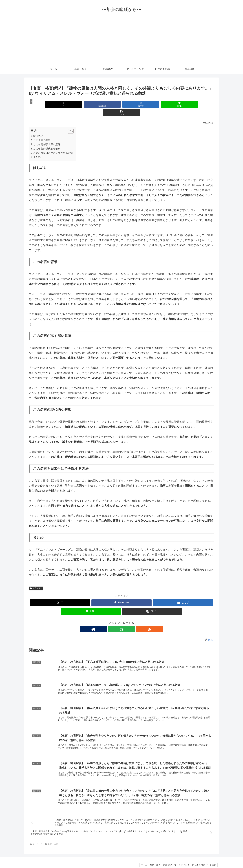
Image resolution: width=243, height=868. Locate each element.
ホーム (140, 858)
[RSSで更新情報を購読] (129, 621)
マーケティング (180, 858)
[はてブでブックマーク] (121, 104)
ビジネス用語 (197, 858)
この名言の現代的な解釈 (47, 140)
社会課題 (212, 858)
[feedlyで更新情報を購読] (122, 621)
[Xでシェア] (59, 104)
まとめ (37, 149)
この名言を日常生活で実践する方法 (53, 144)
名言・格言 (36, 580)
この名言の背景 (42, 132)
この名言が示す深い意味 (47, 136)
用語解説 (165, 858)
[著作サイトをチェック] (114, 621)
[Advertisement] (122, 41)
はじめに (38, 127)
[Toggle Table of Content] (69, 123)
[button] (184, 104)
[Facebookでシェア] (90, 104)
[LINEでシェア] (153, 104)
